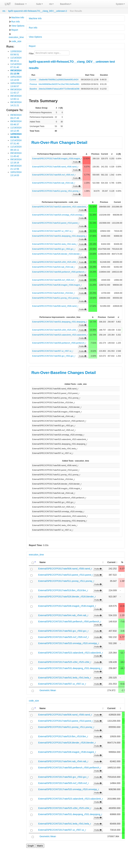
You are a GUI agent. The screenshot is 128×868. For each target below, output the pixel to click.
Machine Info (16, 17)
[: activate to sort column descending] (33, 562)
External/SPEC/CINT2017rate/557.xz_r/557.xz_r (53, 231)
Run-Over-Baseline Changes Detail (64, 373)
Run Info (14, 22)
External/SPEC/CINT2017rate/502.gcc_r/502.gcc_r (54, 249)
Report (13, 30)
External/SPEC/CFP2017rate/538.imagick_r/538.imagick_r (57, 159)
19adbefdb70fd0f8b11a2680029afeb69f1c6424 (59, 80)
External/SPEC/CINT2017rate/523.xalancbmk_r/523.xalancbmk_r (60, 207)
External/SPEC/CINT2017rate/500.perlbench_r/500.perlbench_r (59, 272)
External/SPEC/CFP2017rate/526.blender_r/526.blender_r (57, 254)
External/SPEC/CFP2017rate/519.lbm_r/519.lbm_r (53, 293)
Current (33, 80)
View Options (17, 26)
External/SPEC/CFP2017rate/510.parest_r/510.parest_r (56, 223)
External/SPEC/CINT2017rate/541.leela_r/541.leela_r (55, 244)
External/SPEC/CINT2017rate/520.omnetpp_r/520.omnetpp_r (58, 215)
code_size (15, 41)
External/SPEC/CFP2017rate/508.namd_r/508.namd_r (55, 167)
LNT (8, 4)
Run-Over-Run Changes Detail (59, 142)
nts (52, 4)
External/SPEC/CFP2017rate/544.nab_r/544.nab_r (54, 183)
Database (21, 4)
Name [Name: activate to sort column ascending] (43, 562)
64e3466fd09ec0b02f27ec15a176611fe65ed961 (59, 84)
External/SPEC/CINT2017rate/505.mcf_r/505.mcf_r (54, 175)
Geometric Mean (48, 690)
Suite (39, 4)
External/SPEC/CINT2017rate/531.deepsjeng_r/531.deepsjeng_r (60, 236)
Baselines (66, 4)
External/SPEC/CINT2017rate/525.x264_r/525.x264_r (55, 262)
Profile (77, 162)
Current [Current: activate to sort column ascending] (111, 562)
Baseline (33, 89)
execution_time (16, 36)
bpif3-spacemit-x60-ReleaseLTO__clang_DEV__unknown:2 (37, 11)
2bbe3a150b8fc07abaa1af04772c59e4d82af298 (59, 89)
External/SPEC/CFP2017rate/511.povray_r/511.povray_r (56, 191)
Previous (33, 84)
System (120, 4)
